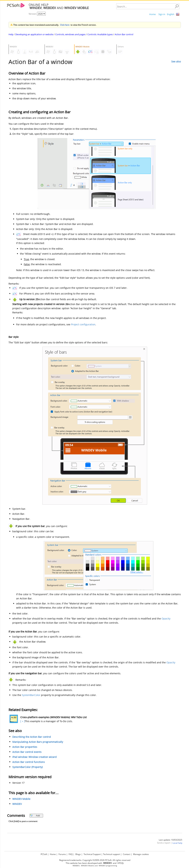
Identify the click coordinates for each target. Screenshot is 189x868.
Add (35, 816)
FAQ (71, 854)
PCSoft (44, 854)
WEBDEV (76, 866)
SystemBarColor (31, 695)
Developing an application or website (34, 34)
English (171, 14)
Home (152, 14)
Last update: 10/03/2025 (170, 840)
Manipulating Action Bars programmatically (38, 742)
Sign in (162, 14)
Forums (62, 854)
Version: (33, 14)
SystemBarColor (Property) (28, 767)
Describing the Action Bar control (32, 737)
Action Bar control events (27, 752)
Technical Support (92, 854)
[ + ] (22, 721)
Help (11, 34)
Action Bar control (124, 34)
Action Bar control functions (29, 762)
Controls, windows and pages (70, 34)
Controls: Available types (100, 34)
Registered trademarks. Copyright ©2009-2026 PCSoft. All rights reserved (95, 860)
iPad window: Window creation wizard (34, 757)
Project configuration (83, 324)
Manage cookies (141, 854)
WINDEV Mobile (21, 799)
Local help (177, 843)
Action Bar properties (25, 747)
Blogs (78, 854)
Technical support (112, 854)
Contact (127, 854)
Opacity (166, 619)
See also (176, 61)
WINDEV (17, 804)
